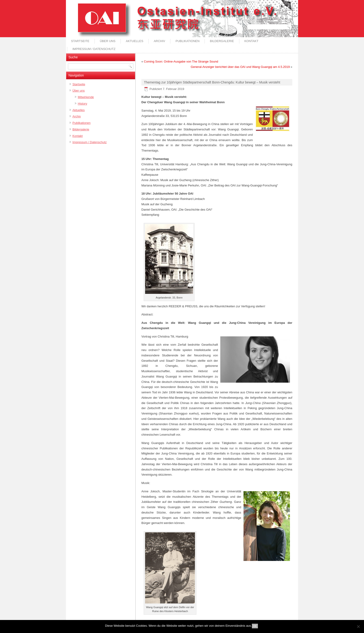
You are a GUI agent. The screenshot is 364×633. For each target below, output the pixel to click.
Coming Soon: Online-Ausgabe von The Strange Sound (181, 61)
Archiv (159, 41)
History (82, 104)
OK (255, 626)
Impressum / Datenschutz (94, 49)
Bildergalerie (222, 41)
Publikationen (187, 41)
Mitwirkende (86, 97)
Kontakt (251, 41)
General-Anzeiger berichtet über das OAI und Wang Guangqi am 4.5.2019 (240, 67)
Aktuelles (135, 41)
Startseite (80, 41)
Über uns (108, 41)
